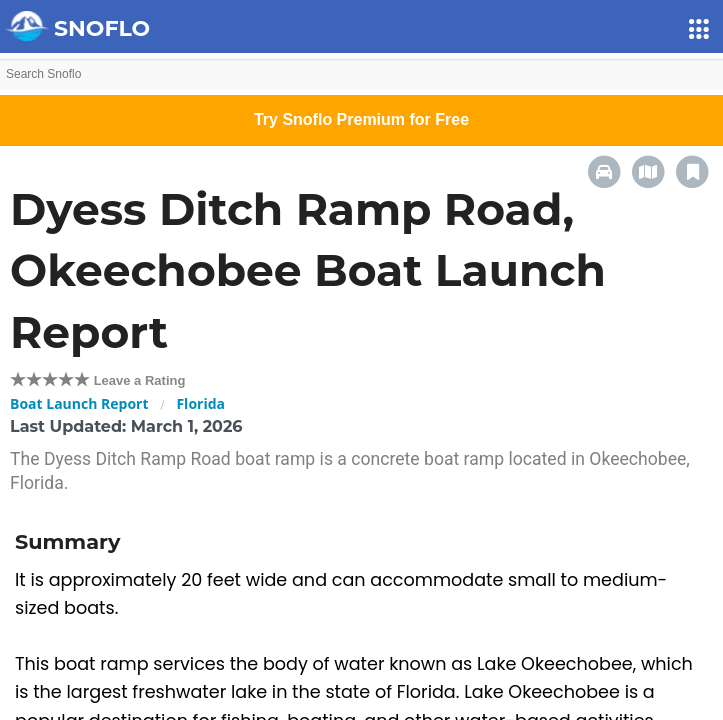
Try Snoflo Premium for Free (361, 119)
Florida (200, 403)
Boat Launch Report (79, 403)
